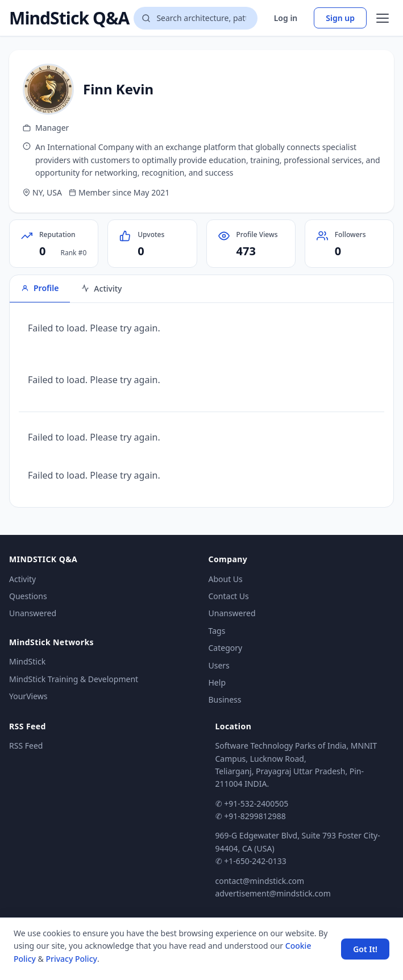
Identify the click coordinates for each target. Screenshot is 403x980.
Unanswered (33, 613)
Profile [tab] (40, 288)
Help (217, 682)
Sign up (340, 18)
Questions (28, 596)
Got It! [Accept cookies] (365, 949)
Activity (22, 579)
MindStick (27, 661)
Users (219, 665)
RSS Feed (26, 746)
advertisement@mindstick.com (273, 893)
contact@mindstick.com (260, 881)
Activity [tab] (101, 288)
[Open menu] (383, 18)
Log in (286, 18)
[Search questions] (195, 18)
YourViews (28, 696)
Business (225, 699)
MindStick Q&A (69, 18)
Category (226, 648)
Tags (217, 631)
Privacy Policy (71, 959)
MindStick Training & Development (74, 679)
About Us (226, 579)
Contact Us (229, 596)
